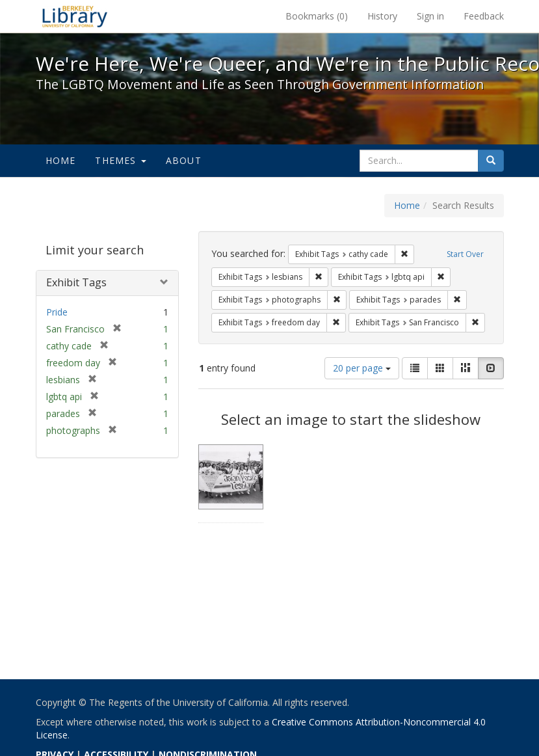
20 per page (362, 368)
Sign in (430, 16)
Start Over (465, 254)
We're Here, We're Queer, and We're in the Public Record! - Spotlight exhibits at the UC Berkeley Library (75, 16)
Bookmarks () (317, 16)
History (382, 16)
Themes (120, 160)
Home (61, 160)
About (184, 160)
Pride (57, 312)
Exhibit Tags (76, 282)
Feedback (484, 16)
